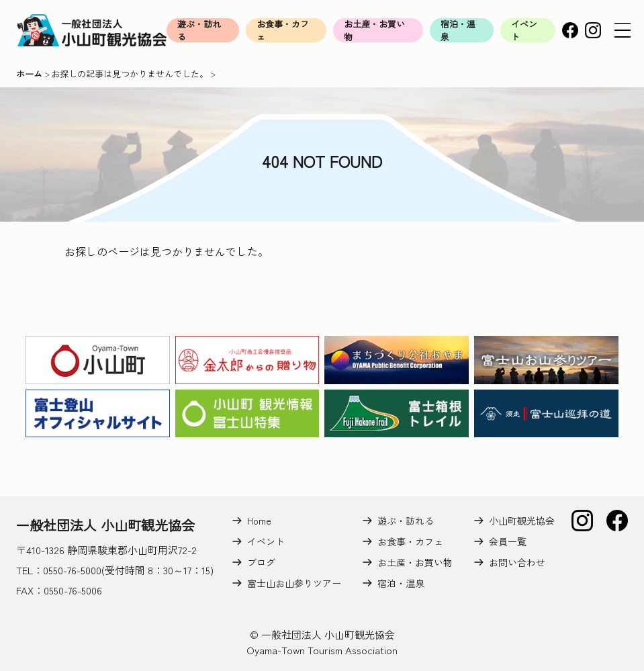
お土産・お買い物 (374, 30)
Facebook (570, 30)
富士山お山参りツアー (294, 583)
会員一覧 (508, 541)
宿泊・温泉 (458, 30)
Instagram (593, 30)
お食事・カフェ (283, 30)
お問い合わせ (517, 562)
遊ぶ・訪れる (199, 30)
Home (259, 521)
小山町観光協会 (522, 521)
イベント (524, 30)
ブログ (261, 562)
